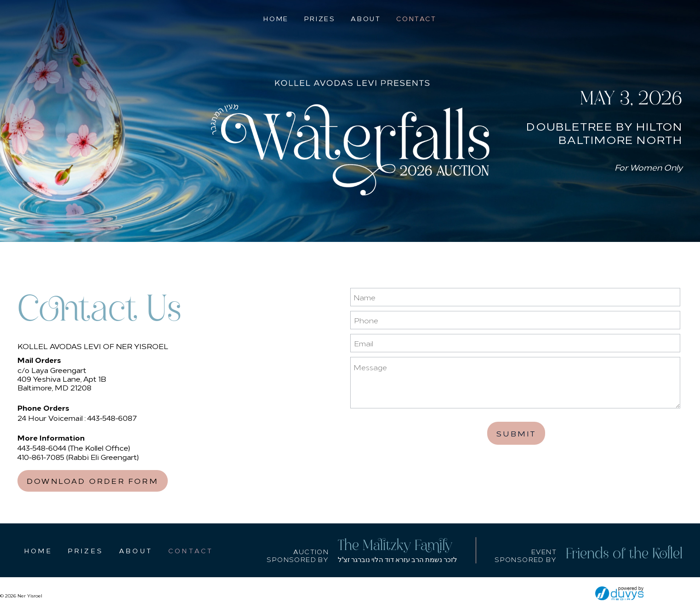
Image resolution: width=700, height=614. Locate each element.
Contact (416, 18)
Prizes (320, 18)
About (366, 18)
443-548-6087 (112, 418)
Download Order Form (93, 481)
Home (276, 18)
